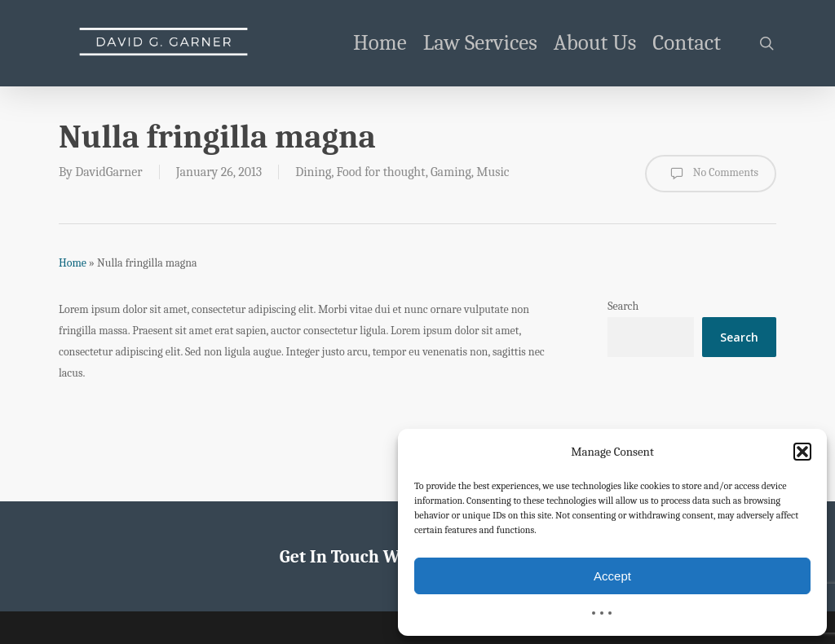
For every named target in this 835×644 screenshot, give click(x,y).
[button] (802, 452)
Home (73, 263)
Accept (612, 576)
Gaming (451, 172)
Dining (313, 172)
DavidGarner (108, 172)
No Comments (711, 174)
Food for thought (381, 172)
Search (623, 306)
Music (493, 172)
